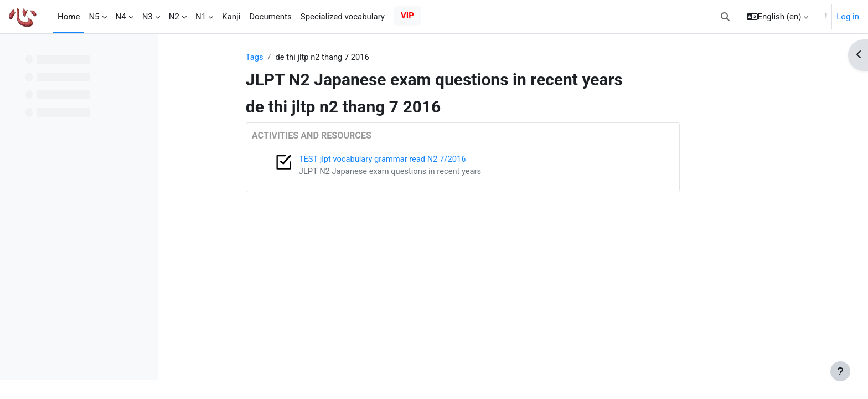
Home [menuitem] (69, 17)
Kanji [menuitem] (231, 17)
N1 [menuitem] (201, 17)
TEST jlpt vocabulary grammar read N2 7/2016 (426, 160)
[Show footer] (840, 371)
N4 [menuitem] (121, 17)
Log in (848, 17)
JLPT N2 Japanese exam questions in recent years (434, 172)
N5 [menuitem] (94, 17)
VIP (407, 16)
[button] (725, 17)
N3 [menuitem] (148, 17)
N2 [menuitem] (174, 17)
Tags (296, 57)
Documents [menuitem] (270, 17)
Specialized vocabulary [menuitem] (343, 17)
